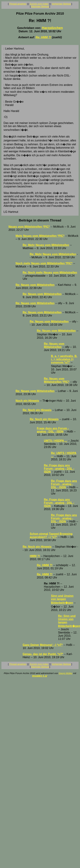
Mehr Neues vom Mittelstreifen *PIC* (40, 236)
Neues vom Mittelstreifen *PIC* (29, 227)
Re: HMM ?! (43, 37)
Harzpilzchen (52, 28)
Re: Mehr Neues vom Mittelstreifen (46, 245)
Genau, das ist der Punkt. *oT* (43, 654)
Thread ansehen (18, 4)
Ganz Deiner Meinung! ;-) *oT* (43, 645)
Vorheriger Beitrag (61, 4)
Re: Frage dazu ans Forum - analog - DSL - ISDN (59, 469)
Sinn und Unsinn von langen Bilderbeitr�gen (62, 599)
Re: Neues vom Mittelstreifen (35, 285)
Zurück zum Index (39, 4)
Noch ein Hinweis (27, 401)
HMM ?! (35, 556)
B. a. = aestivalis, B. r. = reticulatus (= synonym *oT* (64, 359)
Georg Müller (66, 673)
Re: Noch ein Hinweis (37, 410)
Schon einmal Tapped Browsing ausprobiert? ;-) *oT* (51, 535)
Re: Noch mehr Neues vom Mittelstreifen (50, 272)
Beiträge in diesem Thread (40, 220)
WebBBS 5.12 (40, 676)
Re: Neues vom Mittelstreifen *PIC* (57, 380)
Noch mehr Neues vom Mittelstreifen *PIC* (44, 263)
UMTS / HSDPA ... (55, 441)
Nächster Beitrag (40, 6)
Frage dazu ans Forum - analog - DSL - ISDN (53, 430)
